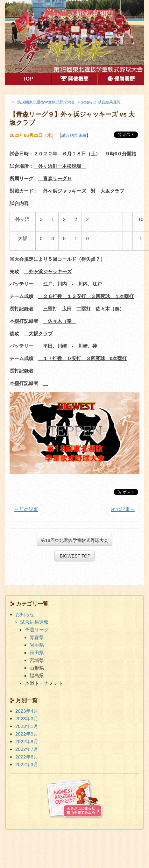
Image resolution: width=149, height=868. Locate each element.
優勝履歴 (121, 79)
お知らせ (25, 614)
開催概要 (74, 79)
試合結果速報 (74, 135)
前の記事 (26, 509)
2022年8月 (27, 741)
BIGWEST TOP (74, 556)
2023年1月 (27, 726)
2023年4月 (27, 711)
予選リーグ (37, 630)
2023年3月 (27, 719)
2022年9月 (27, 734)
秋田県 (37, 653)
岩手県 (37, 645)
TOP (37, 78)
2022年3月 (27, 764)
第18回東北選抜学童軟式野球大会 (74, 540)
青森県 (37, 637)
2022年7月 (27, 749)
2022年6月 (27, 757)
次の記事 (123, 509)
